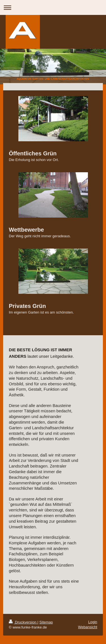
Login (93, 622)
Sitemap (46, 622)
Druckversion (23, 622)
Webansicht (88, 627)
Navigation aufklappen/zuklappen (53, 7)
